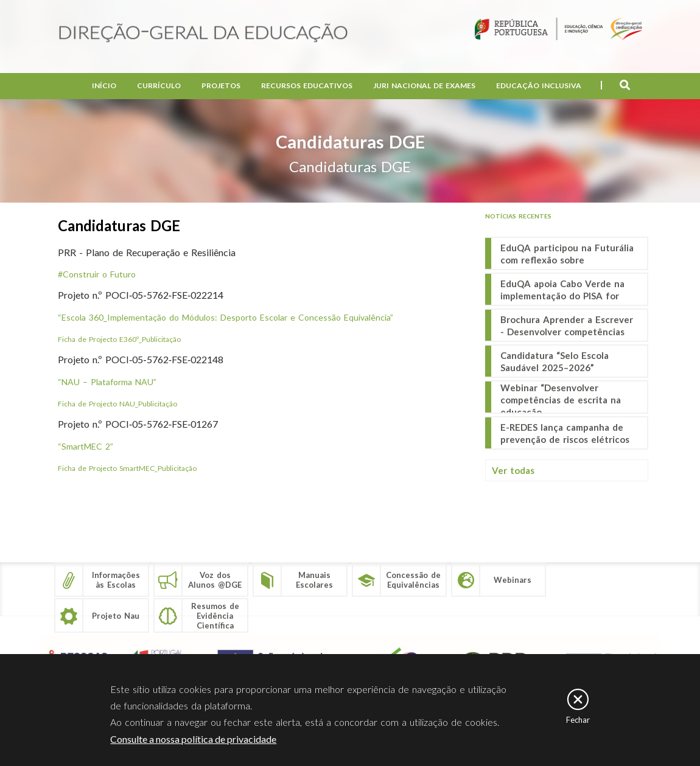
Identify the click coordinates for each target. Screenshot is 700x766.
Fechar (578, 720)
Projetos (221, 85)
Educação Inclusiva (539, 85)
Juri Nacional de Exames (424, 85)
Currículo (159, 85)
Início (104, 85)
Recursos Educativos (307, 85)
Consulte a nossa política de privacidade (193, 739)
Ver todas (513, 470)
